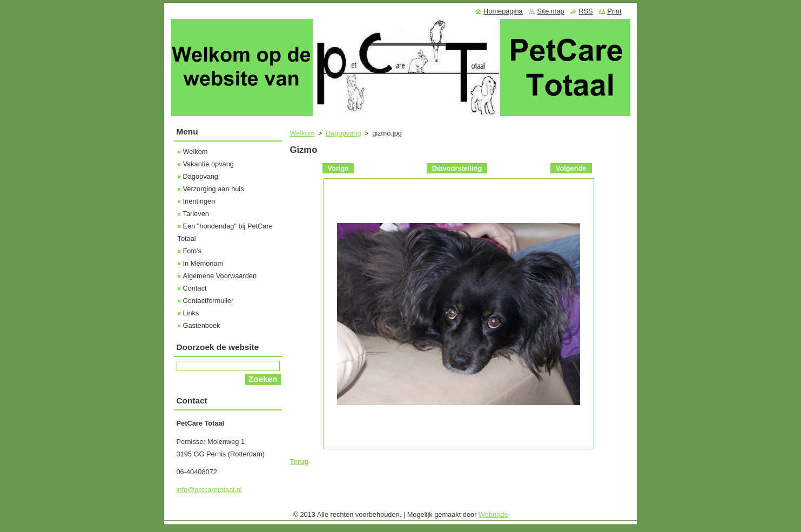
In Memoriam (203, 263)
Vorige (338, 168)
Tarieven (196, 214)
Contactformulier (208, 301)
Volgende (571, 168)
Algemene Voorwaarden (220, 276)
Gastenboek (202, 325)
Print (614, 11)
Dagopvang (343, 133)
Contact (195, 288)
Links (191, 313)
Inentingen (199, 201)
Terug (299, 462)
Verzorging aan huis (214, 189)
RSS (585, 11)
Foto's (192, 251)
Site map (551, 11)
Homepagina (503, 11)
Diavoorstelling (457, 168)
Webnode (493, 514)
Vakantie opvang (208, 164)
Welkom (302, 133)
